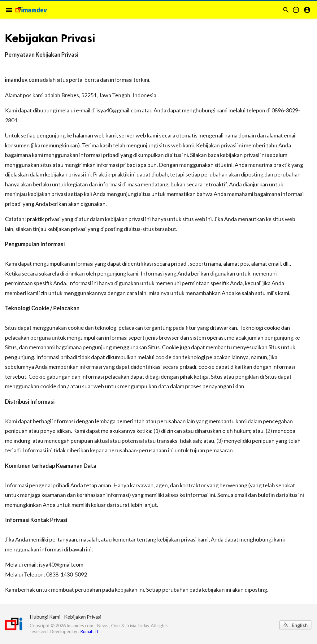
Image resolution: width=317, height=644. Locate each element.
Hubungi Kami (45, 617)
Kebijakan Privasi (83, 617)
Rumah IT (90, 631)
